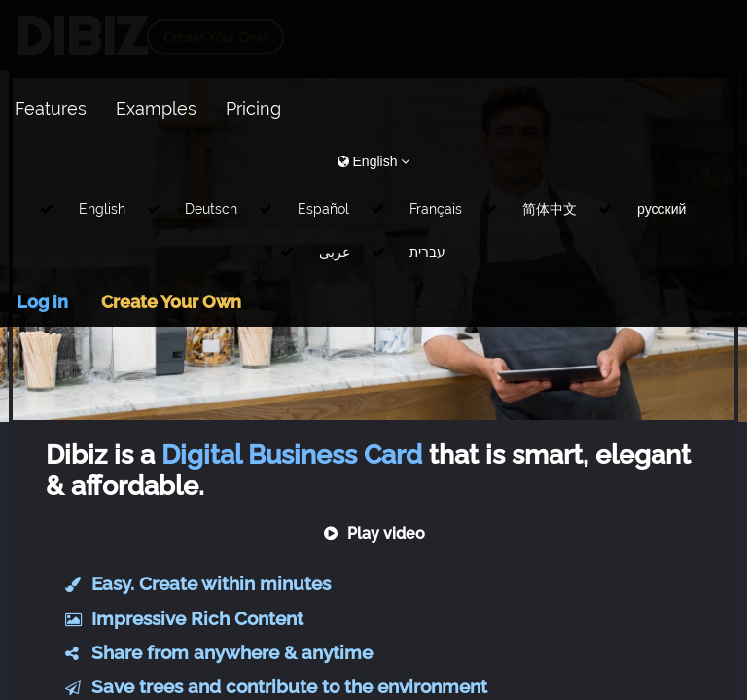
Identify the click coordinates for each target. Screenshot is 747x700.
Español (323, 209)
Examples (156, 108)
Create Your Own (171, 302)
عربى (335, 252)
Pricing (253, 108)
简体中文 (550, 209)
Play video (374, 533)
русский (661, 209)
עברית (427, 252)
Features (51, 108)
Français (436, 209)
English (102, 209)
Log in (42, 302)
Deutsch (211, 209)
